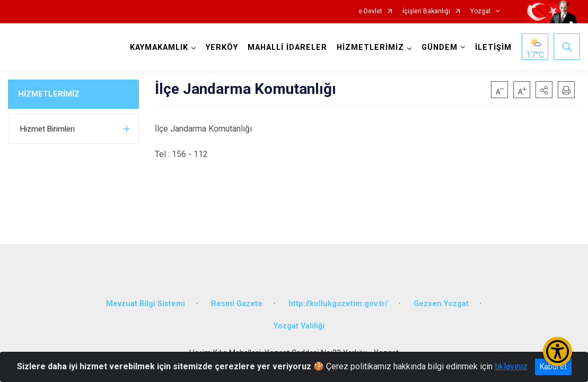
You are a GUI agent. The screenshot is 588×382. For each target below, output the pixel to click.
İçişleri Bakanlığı (426, 11)
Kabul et (553, 367)
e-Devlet (370, 11)
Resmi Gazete (237, 304)
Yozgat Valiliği (299, 326)
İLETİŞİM (493, 47)
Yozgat (481, 11)
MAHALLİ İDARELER (287, 47)
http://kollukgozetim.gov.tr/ (338, 304)
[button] (544, 90)
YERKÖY (222, 47)
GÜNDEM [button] (440, 47)
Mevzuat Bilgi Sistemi (146, 304)
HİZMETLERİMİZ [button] (370, 47)
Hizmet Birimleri (47, 129)
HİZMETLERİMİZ (49, 94)
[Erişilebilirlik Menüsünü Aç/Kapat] (558, 351)
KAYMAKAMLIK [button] (159, 47)
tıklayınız (511, 366)
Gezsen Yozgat (441, 304)
